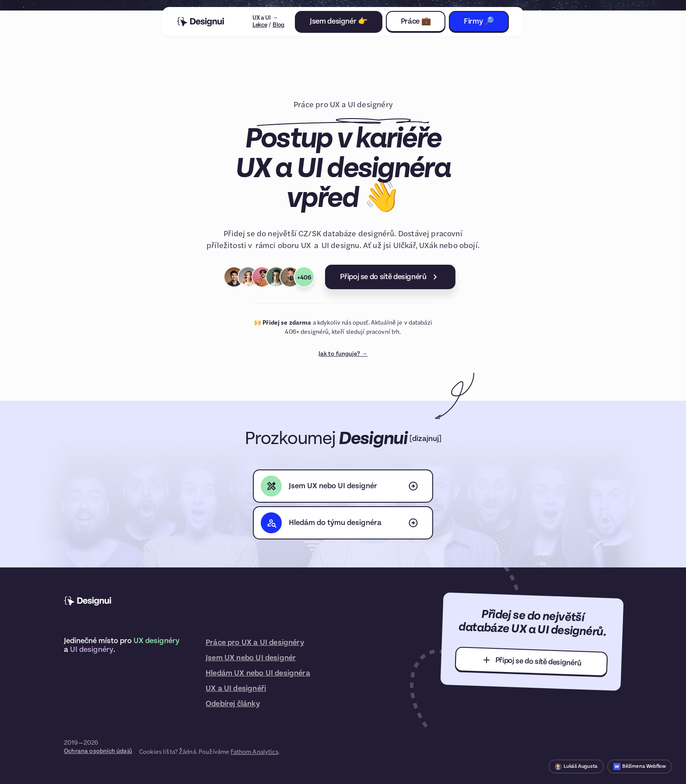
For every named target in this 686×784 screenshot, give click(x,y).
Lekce (260, 25)
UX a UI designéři (236, 688)
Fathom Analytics (254, 751)
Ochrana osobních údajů (98, 751)
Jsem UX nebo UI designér (251, 658)
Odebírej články (233, 704)
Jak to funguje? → (343, 354)
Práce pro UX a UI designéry (255, 642)
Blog (278, 25)
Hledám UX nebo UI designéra (258, 673)
